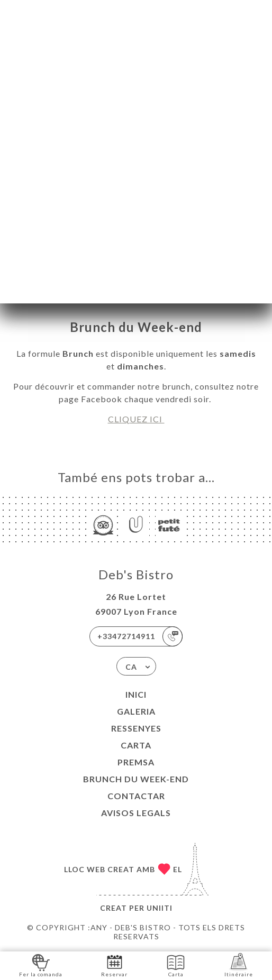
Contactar (136, 796)
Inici (136, 694)
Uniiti (160, 908)
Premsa (136, 762)
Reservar (114, 965)
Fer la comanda (41, 965)
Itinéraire (239, 965)
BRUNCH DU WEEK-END (136, 779)
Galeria (136, 711)
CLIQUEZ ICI (136, 419)
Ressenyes (136, 728)
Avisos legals (136, 813)
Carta (136, 745)
